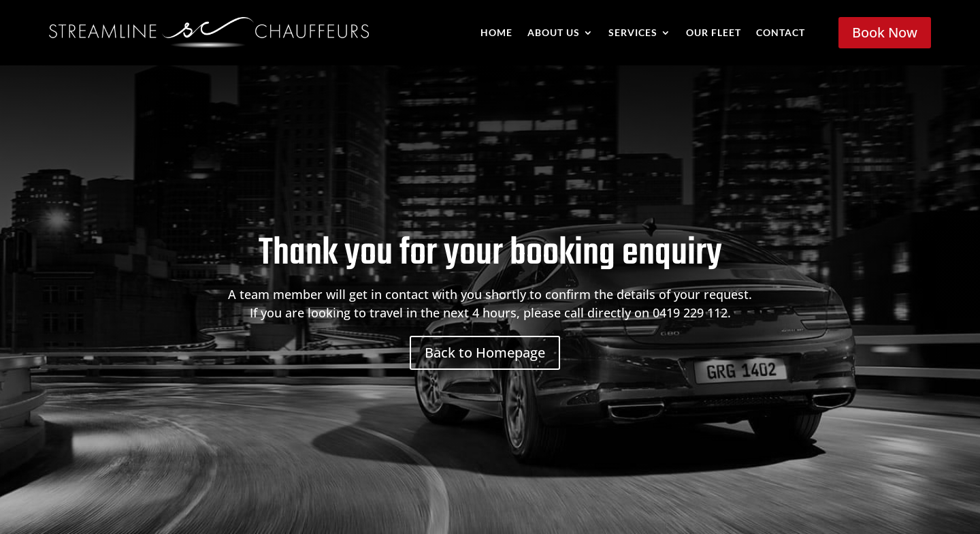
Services (633, 32)
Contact (781, 32)
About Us (554, 32)
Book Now (885, 32)
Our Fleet (714, 32)
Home (496, 32)
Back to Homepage (485, 352)
